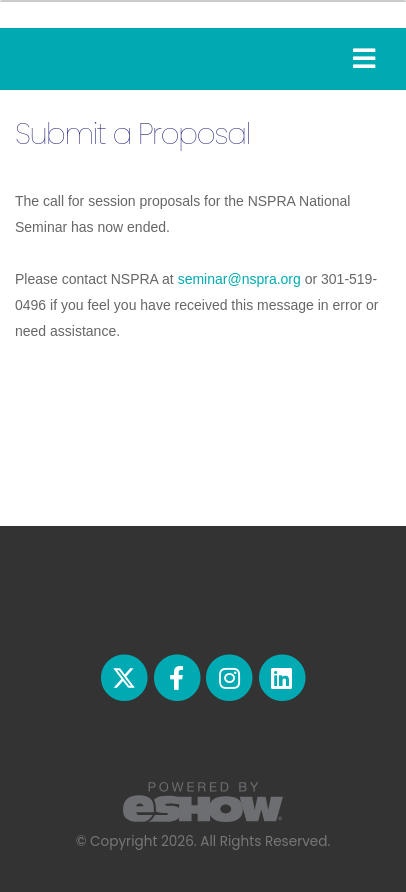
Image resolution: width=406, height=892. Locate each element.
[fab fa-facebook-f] (178, 676)
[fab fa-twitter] (126, 676)
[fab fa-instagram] (231, 676)
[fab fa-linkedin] (281, 676)
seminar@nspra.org (239, 279)
